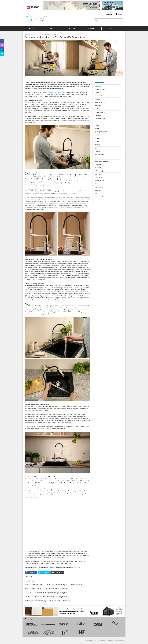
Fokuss (97, 125)
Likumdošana (99, 158)
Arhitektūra (98, 93)
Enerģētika (98, 115)
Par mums (97, 640)
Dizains (27, 35)
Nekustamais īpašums (101, 161)
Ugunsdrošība (99, 187)
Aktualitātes (98, 86)
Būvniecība (98, 99)
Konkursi (97, 151)
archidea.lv (32, 80)
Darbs (103, 640)
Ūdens (97, 184)
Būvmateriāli (98, 96)
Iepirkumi (97, 128)
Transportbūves (99, 181)
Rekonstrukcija (99, 171)
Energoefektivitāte (100, 119)
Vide (96, 194)
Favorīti (121, 14)
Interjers (97, 138)
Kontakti (116, 640)
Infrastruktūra (99, 135)
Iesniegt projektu (89, 640)
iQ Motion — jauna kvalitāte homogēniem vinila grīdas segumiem (47, 593)
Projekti (32, 28)
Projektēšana (99, 164)
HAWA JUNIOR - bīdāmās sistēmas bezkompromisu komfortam (46, 589)
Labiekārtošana (99, 155)
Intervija (97, 142)
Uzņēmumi (53, 28)
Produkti (73, 28)
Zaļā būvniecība (99, 197)
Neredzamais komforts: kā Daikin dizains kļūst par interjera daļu (46, 597)
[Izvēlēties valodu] (107, 14)
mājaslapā (77, 568)
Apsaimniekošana (100, 89)
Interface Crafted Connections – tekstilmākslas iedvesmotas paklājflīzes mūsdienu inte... (54, 585)
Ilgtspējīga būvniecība (101, 132)
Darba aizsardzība (100, 102)
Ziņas (110, 28)
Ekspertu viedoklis (100, 112)
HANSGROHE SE (36, 35)
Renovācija (98, 174)
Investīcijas (98, 145)
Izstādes (92, 28)
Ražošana (98, 168)
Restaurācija (98, 177)
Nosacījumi (122, 640)
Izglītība (97, 148)
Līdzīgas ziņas (30, 581)
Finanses (97, 122)
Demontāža (98, 106)
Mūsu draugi (109, 640)
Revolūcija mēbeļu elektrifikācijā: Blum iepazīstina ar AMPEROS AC (48, 601)
